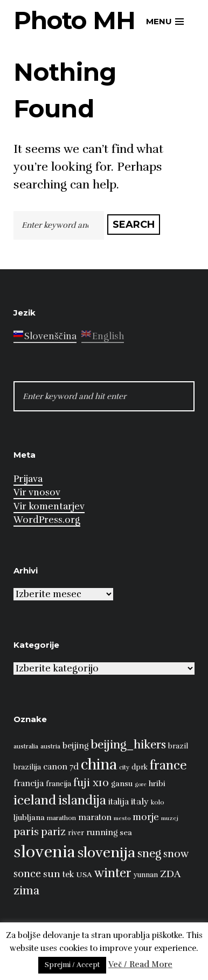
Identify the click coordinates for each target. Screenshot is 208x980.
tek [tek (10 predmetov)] (68, 874)
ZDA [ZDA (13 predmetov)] (170, 874)
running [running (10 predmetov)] (102, 832)
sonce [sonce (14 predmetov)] (27, 874)
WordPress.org (47, 520)
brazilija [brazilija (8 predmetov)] (27, 767)
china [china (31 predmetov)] (99, 765)
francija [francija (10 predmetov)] (29, 783)
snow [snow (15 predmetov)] (176, 854)
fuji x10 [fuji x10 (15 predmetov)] (91, 783)
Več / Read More (140, 964)
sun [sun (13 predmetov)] (52, 874)
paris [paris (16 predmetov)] (26, 832)
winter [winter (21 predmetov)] (113, 873)
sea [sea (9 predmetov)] (126, 832)
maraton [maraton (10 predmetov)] (95, 817)
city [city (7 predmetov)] (124, 767)
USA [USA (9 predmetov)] (84, 874)
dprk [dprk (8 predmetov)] (140, 767)
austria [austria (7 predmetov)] (50, 746)
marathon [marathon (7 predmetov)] (61, 818)
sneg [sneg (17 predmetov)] (149, 853)
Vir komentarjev (49, 506)
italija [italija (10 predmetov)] (119, 801)
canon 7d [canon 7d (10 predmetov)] (61, 766)
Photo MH (74, 20)
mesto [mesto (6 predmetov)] (122, 818)
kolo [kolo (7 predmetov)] (158, 802)
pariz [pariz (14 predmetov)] (53, 832)
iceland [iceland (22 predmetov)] (35, 800)
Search (134, 225)
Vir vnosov (37, 492)
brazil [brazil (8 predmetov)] (178, 746)
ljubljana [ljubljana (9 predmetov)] (29, 817)
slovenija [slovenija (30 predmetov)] (106, 853)
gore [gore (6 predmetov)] (141, 784)
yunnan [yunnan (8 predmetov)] (146, 875)
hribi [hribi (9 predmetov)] (157, 783)
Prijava (28, 479)
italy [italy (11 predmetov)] (140, 802)
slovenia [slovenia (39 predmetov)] (44, 852)
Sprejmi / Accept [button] (72, 965)
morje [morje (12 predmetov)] (146, 817)
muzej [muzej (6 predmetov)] (170, 818)
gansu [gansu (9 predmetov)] (122, 783)
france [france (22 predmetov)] (168, 765)
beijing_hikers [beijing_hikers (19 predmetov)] (128, 744)
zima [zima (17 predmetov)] (26, 891)
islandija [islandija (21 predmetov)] (82, 800)
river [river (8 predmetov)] (76, 833)
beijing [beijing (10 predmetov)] (75, 745)
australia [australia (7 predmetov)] (26, 746)
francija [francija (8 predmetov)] (58, 784)
